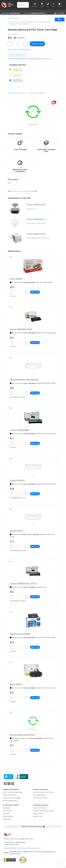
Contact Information (10, 795)
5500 (34, 223)
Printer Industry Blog (10, 801)
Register (50, 59)
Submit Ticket (38, 816)
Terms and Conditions (40, 798)
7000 (38, 223)
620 (32, 209)
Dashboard (7, 808)
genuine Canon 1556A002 (21, 191)
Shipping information (37, 93)
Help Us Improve (14, 18)
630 (35, 209)
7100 (43, 238)
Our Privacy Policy (39, 795)
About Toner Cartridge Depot (13, 792)
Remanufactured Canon (43, 22)
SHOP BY (11, 13)
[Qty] (18, 44)
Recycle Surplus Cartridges (12, 798)
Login (43, 59)
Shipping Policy (38, 814)
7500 (43, 223)
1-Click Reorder (8, 816)
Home (10, 22)
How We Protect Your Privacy (43, 792)
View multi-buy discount (17, 93)
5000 (29, 223)
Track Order (7, 819)
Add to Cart (37, 44)
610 (28, 209)
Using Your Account (40, 808)
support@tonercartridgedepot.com (29, 848)
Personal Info (7, 811)
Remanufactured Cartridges (24, 22)
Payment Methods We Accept (43, 811)
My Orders (6, 814)
